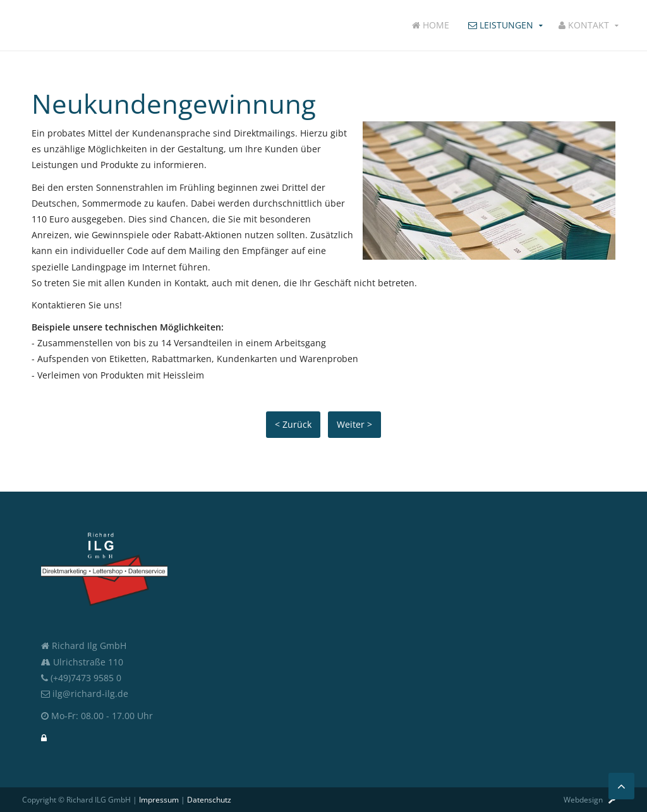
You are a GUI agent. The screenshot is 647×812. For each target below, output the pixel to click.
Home (431, 25)
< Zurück (293, 424)
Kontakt (584, 25)
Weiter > (354, 424)
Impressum (159, 800)
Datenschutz (209, 800)
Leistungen (501, 25)
